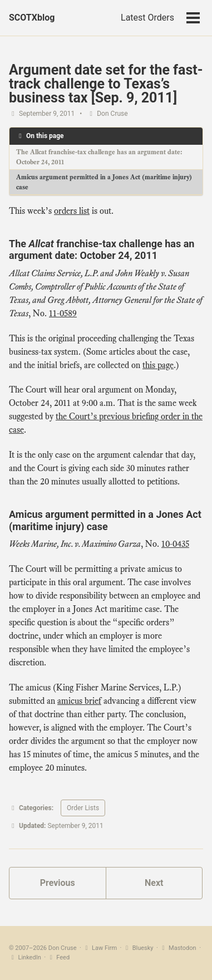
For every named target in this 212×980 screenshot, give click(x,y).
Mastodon (178, 948)
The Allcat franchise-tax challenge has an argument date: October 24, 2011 (99, 157)
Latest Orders (147, 18)
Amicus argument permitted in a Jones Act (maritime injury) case (104, 182)
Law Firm (100, 948)
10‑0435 (175, 544)
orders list (72, 211)
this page (158, 365)
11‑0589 (63, 313)
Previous (58, 883)
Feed (58, 957)
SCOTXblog (32, 18)
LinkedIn (25, 957)
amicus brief (79, 701)
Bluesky (138, 948)
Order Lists (83, 808)
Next (154, 883)
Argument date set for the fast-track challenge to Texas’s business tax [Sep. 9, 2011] (106, 84)
